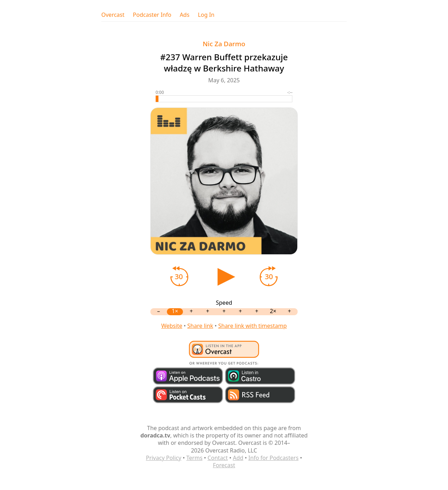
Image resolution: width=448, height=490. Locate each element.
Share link (200, 326)
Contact (218, 458)
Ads (185, 15)
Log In (206, 15)
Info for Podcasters (273, 458)
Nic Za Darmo (224, 44)
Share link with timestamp (252, 326)
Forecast (224, 465)
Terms (195, 458)
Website (172, 326)
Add (238, 458)
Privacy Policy (164, 458)
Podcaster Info (152, 15)
